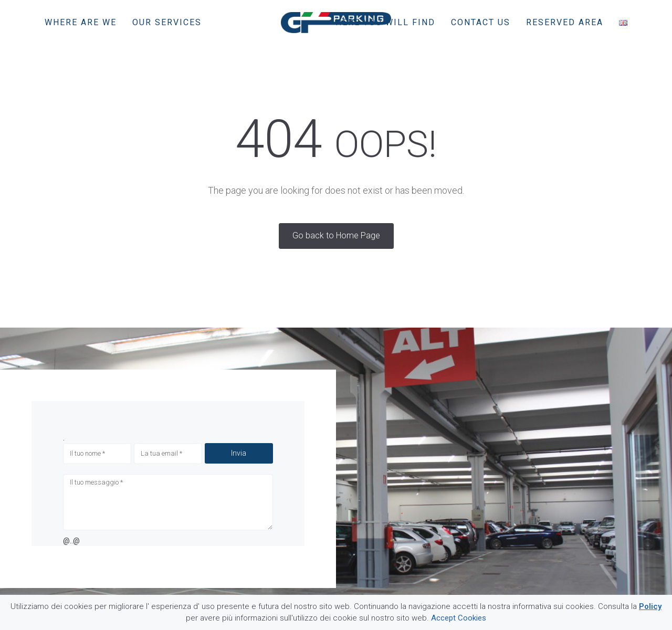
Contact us (481, 22)
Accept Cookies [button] (459, 618)
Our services (167, 22)
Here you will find (385, 22)
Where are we (81, 22)
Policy (650, 606)
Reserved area (565, 22)
